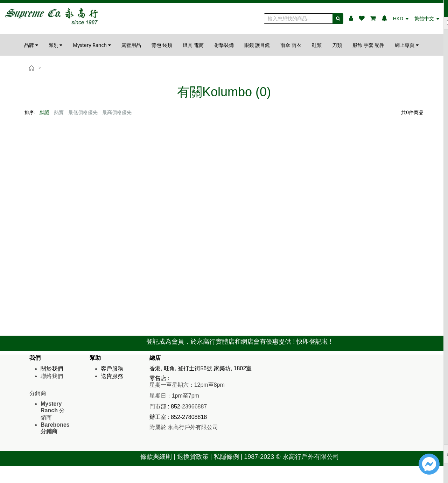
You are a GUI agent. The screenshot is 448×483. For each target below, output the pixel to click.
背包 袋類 (162, 45)
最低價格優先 (83, 112)
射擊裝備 (224, 45)
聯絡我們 (52, 376)
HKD (401, 19)
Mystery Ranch (92, 45)
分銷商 (53, 411)
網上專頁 (407, 45)
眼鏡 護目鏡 (257, 45)
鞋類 (317, 45)
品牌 (31, 45)
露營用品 (131, 45)
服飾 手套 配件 (368, 45)
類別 (56, 45)
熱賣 (59, 112)
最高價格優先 (117, 112)
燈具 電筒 (193, 45)
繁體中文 (427, 19)
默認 (44, 112)
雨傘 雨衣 (291, 45)
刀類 (337, 45)
